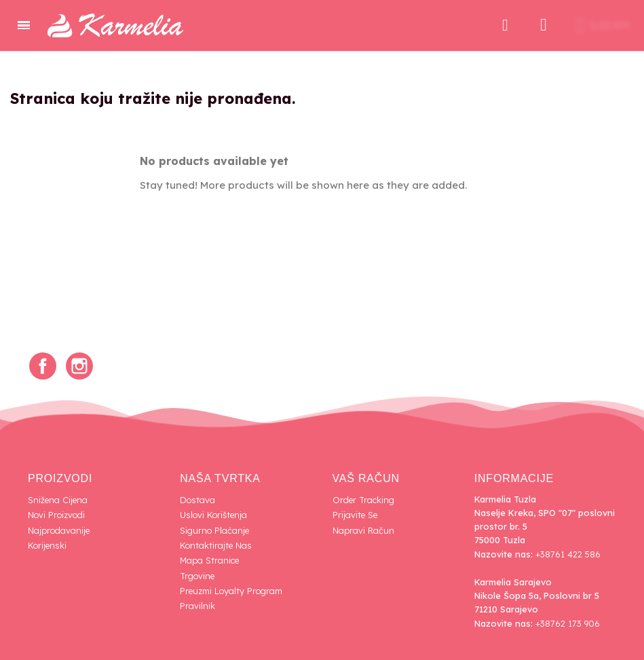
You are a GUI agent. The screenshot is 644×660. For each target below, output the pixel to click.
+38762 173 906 (568, 623)
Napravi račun (363, 530)
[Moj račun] (544, 25)
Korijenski (47, 545)
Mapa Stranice (209, 560)
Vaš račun (366, 478)
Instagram (79, 366)
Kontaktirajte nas (216, 545)
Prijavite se (355, 515)
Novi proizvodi (56, 515)
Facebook (43, 366)
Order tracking (363, 500)
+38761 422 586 (568, 554)
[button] (505, 25)
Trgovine (197, 576)
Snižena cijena (58, 500)
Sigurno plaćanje (214, 530)
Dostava (197, 500)
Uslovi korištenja (213, 515)
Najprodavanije (59, 530)
